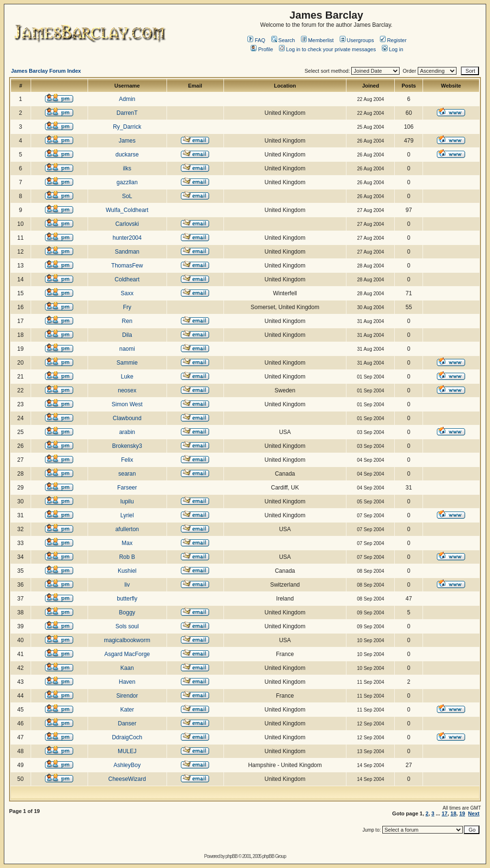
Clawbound (127, 418)
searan (127, 474)
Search (283, 40)
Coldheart (127, 279)
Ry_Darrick (127, 127)
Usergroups (357, 40)
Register (393, 40)
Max (127, 543)
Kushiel (127, 571)
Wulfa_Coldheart (127, 210)
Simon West (127, 404)
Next (474, 813)
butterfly (127, 599)
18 (453, 813)
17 (445, 813)
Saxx (127, 293)
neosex (127, 390)
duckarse (127, 155)
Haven (127, 682)
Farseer (127, 488)
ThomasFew (127, 266)
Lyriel (127, 515)
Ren (127, 321)
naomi (127, 349)
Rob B (127, 557)
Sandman (127, 252)
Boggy (127, 612)
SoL (127, 196)
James (127, 141)
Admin (127, 99)
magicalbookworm (127, 640)
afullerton (127, 529)
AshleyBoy (127, 765)
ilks (127, 168)
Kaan (127, 668)
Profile (262, 49)
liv (127, 585)
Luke (127, 377)
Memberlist (317, 40)
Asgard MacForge (127, 654)
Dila (127, 335)
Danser (127, 723)
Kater (127, 710)
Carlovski (127, 224)
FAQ (256, 40)
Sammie (127, 363)
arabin (127, 432)
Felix (127, 460)
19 (462, 813)
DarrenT (127, 113)
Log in (393, 49)
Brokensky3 (127, 446)
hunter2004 (127, 238)
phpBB (231, 856)
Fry (127, 307)
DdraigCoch (127, 737)
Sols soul (127, 626)
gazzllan (127, 182)
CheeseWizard (127, 779)
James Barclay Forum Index (46, 71)
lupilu (127, 501)
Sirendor (127, 696)
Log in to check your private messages (328, 49)
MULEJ (127, 751)
